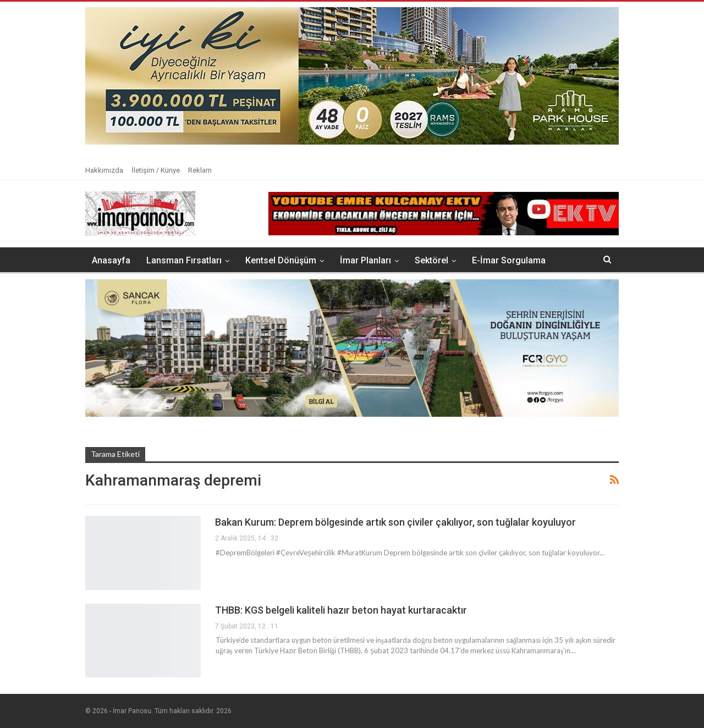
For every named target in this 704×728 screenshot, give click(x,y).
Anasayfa (111, 260)
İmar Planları (365, 260)
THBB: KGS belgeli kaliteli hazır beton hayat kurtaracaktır (341, 610)
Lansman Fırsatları (184, 260)
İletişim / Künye (156, 170)
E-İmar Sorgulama (509, 260)
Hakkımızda (104, 170)
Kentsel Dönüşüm (281, 260)
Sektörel (431, 260)
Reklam (200, 170)
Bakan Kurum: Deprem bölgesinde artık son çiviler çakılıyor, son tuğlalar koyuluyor (395, 522)
